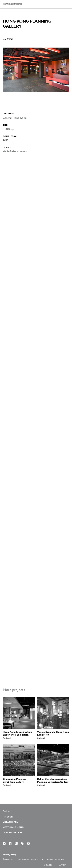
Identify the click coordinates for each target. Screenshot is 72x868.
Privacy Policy (10, 855)
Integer (8, 817)
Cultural (8, 39)
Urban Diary (11, 822)
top (63, 865)
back (48, 865)
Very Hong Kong (13, 827)
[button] (67, 4)
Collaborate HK (13, 833)
